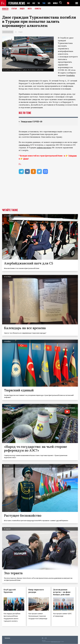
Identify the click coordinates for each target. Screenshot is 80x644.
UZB (50, 3)
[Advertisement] (40, 193)
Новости (5, 9)
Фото (31, 9)
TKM (44, 3)
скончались (24, 145)
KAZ (29, 3)
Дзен (26, 159)
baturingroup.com (56, 642)
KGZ (34, 3)
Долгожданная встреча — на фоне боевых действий (62, 592)
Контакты (7, 638)
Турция (20, 32)
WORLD (56, 3)
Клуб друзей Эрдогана (10, 591)
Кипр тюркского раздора (36, 591)
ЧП (16, 32)
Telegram (72, 156)
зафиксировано (44, 148)
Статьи (15, 9)
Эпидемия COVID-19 (32, 122)
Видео (23, 9)
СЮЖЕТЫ (39, 9)
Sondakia (71, 75)
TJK (39, 3)
